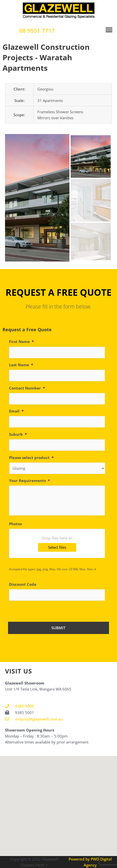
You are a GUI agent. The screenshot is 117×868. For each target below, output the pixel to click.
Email (16, 411)
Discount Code (23, 584)
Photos (15, 524)
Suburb (18, 434)
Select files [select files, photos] (57, 547)
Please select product (31, 458)
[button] (109, 30)
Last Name (21, 365)
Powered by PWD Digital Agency (90, 862)
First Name (21, 342)
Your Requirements (29, 481)
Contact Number (27, 388)
